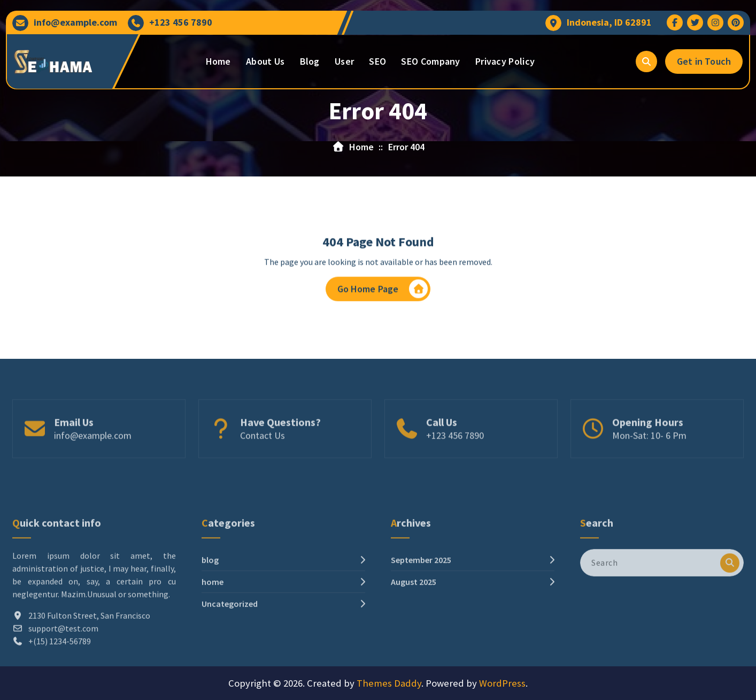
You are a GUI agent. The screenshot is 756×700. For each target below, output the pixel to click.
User (344, 61)
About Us (265, 61)
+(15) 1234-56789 (60, 681)
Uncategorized (230, 644)
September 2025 (421, 600)
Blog (310, 61)
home (213, 622)
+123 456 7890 (181, 22)
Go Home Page (383, 291)
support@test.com (63, 668)
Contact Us (263, 452)
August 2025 (414, 622)
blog (210, 600)
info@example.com (75, 22)
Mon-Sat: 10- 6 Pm (649, 452)
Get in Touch (704, 61)
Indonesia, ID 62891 (609, 22)
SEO (377, 61)
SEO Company (430, 61)
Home (218, 61)
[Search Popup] (646, 61)
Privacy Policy (505, 61)
